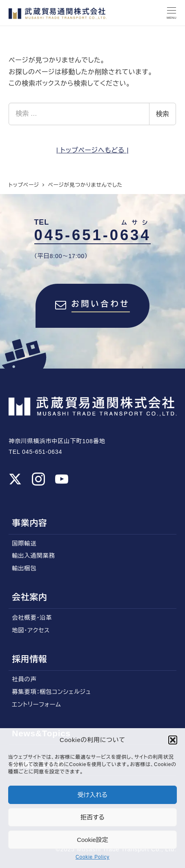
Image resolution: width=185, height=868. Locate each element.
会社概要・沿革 (32, 618)
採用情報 (29, 659)
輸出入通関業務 (33, 556)
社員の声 (24, 679)
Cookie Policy (92, 857)
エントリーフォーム (36, 705)
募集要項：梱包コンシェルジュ (51, 692)
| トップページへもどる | (93, 150)
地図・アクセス (31, 630)
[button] (173, 740)
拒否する (92, 817)
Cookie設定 (92, 840)
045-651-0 (93, 235)
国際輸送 (24, 543)
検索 (163, 114)
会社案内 (29, 597)
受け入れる (93, 795)
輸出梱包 (24, 568)
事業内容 (29, 523)
